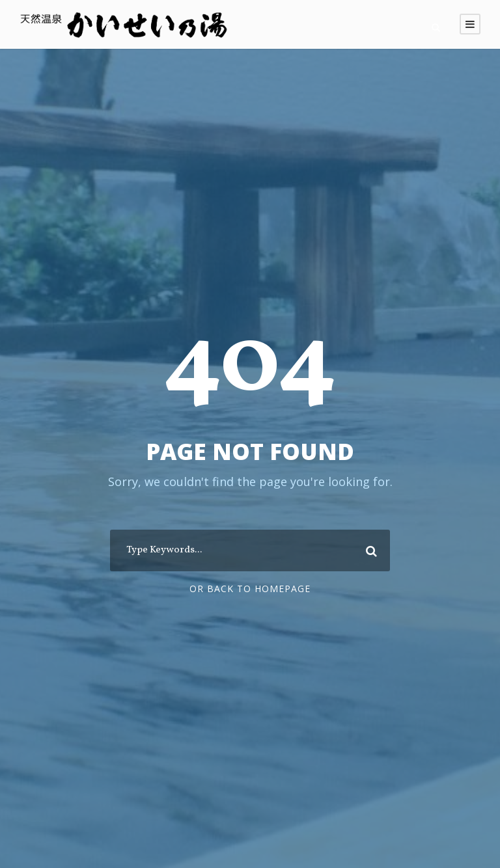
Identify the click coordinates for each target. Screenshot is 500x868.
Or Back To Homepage (250, 589)
